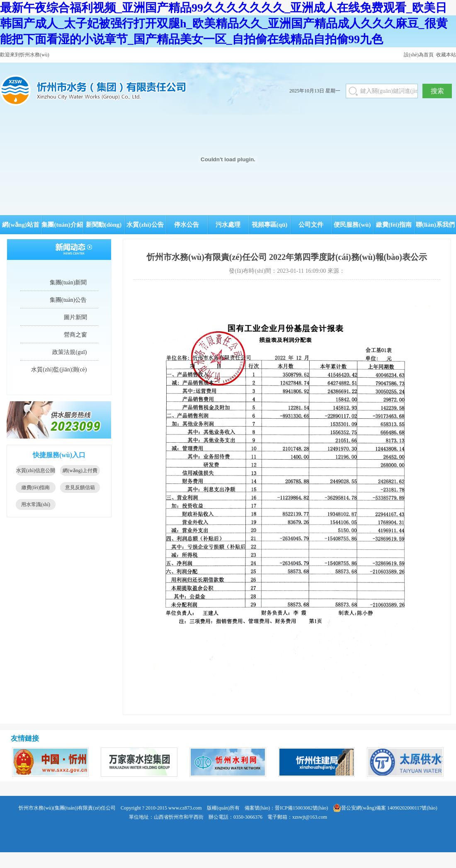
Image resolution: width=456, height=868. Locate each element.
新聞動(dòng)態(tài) (104, 228)
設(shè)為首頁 (419, 55)
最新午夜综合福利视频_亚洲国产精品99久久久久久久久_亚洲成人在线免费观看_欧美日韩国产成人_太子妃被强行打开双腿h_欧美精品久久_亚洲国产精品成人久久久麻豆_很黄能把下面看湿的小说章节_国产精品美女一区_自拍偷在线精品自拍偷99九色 (224, 23)
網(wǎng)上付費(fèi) (80, 472)
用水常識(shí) (36, 504)
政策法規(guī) (69, 352)
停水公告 (187, 225)
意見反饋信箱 (80, 487)
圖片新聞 (75, 317)
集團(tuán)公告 (68, 300)
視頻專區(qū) (270, 225)
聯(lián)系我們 (435, 225)
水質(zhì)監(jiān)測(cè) (59, 370)
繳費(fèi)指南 (394, 225)
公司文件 (311, 225)
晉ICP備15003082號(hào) (301, 808)
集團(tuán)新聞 (68, 282)
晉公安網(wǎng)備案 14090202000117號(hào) (385, 808)
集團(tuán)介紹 (62, 225)
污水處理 (228, 225)
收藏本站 (446, 55)
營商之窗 (75, 335)
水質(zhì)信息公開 (36, 470)
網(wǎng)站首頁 (21, 228)
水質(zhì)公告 (145, 225)
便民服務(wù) (352, 225)
